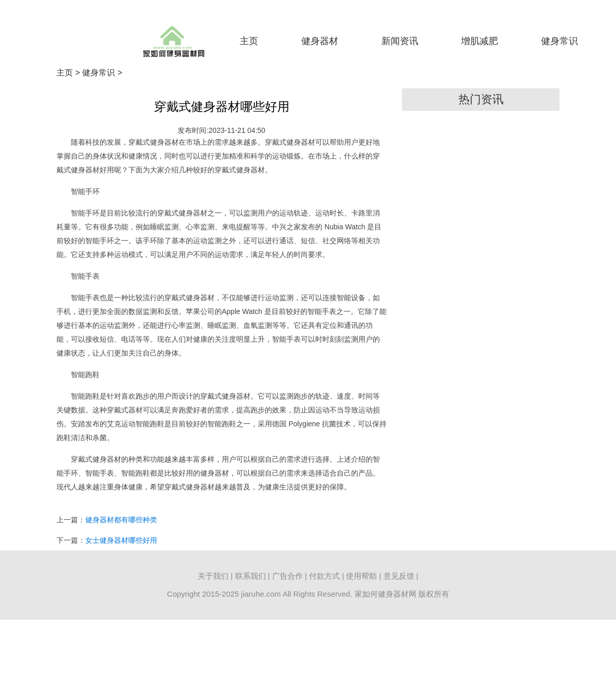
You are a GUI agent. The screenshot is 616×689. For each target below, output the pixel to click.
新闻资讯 (400, 41)
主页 (249, 41)
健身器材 (320, 41)
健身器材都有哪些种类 (121, 520)
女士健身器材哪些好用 (121, 540)
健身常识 (560, 41)
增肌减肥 (479, 41)
